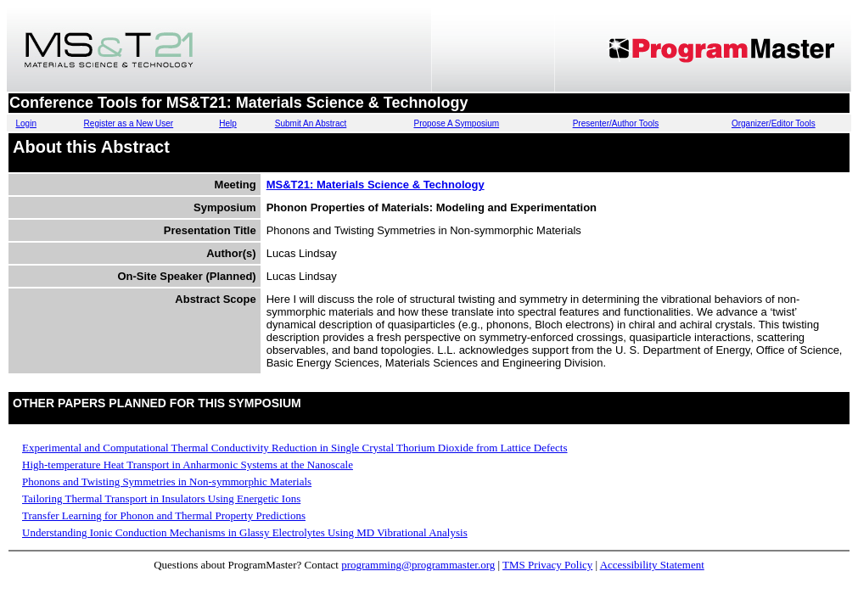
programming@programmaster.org (418, 565)
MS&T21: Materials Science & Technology (376, 185)
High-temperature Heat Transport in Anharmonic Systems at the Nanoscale (188, 465)
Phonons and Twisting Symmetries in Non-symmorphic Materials (167, 482)
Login (25, 123)
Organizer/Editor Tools (774, 123)
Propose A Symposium (457, 123)
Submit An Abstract (311, 123)
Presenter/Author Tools (616, 123)
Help (228, 123)
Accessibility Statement (652, 565)
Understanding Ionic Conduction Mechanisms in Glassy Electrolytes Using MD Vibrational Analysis (245, 532)
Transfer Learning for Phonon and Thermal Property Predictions (164, 515)
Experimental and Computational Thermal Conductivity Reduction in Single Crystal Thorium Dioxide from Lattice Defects (295, 448)
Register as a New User (129, 123)
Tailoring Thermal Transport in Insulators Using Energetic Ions (161, 498)
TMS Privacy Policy (547, 565)
